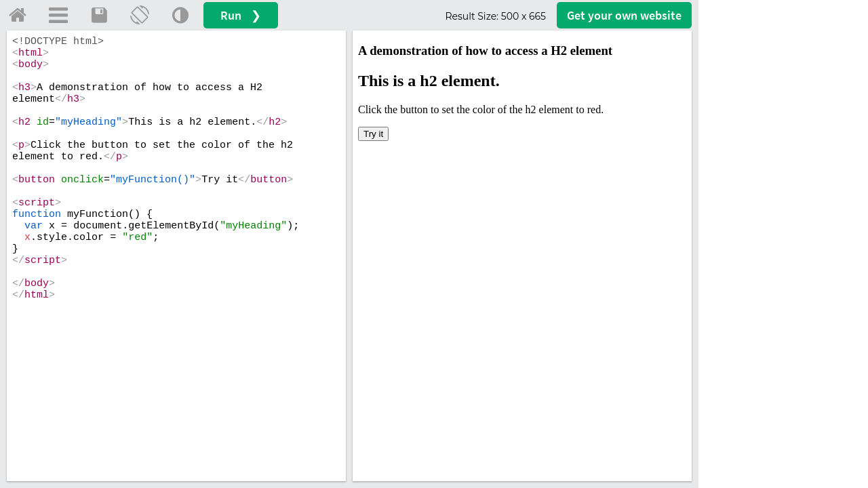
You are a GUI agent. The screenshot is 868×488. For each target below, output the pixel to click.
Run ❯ (241, 15)
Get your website (624, 15)
